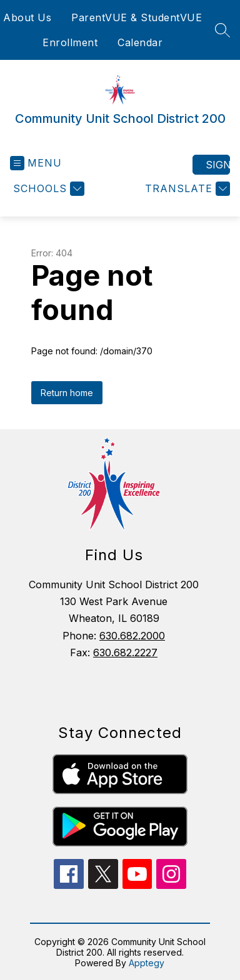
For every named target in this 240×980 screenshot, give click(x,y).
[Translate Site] (186, 189)
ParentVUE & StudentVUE (137, 17)
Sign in (218, 165)
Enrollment (70, 42)
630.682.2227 (125, 653)
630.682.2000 (132, 636)
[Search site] (222, 30)
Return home (67, 393)
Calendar (140, 42)
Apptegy (147, 963)
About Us (27, 17)
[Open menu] (36, 163)
